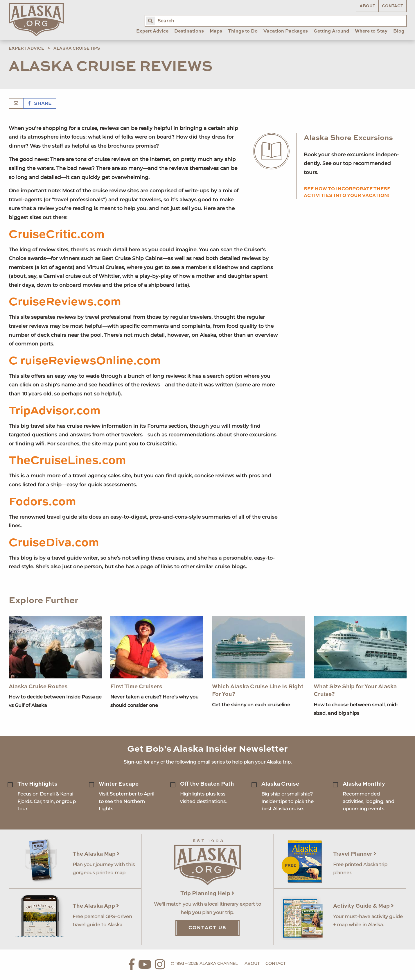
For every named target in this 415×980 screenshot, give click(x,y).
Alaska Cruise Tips (77, 49)
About (367, 6)
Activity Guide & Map (363, 906)
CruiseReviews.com (65, 302)
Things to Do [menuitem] (243, 31)
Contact (392, 6)
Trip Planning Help (207, 894)
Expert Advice (26, 49)
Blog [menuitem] (399, 31)
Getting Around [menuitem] (331, 31)
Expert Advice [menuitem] (152, 31)
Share (40, 104)
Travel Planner (355, 854)
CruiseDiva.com (54, 543)
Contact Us (207, 928)
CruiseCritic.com (57, 235)
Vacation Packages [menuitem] (286, 31)
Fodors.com (42, 502)
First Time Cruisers (136, 687)
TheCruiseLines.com (67, 461)
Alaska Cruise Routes (38, 687)
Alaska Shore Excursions (348, 138)
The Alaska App (96, 906)
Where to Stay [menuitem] (371, 31)
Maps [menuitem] (216, 31)
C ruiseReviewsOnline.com (85, 361)
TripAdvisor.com (55, 411)
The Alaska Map (96, 854)
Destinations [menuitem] (189, 31)
